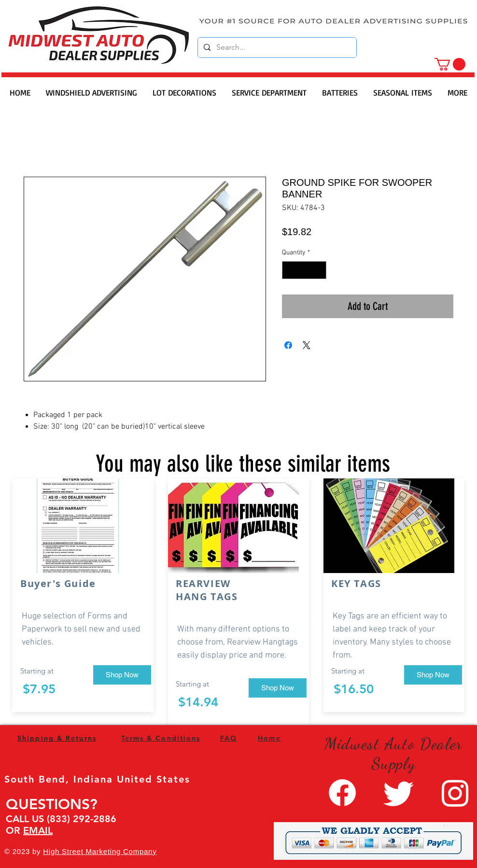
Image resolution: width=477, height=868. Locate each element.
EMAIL (38, 830)
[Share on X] (307, 345)
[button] (450, 64)
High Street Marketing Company (100, 851)
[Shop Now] (122, 675)
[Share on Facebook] (288, 345)
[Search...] (276, 48)
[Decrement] (289, 270)
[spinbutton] (304, 270)
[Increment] (319, 270)
